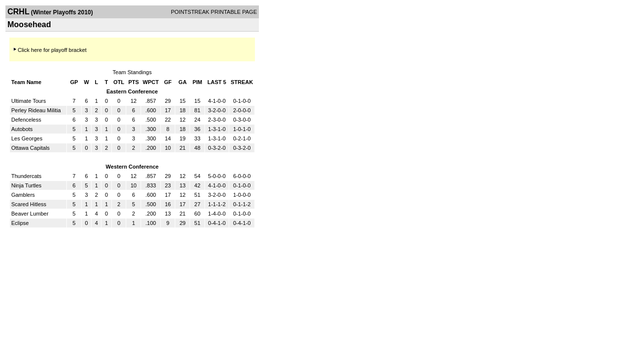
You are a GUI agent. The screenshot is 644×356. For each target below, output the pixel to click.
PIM (198, 82)
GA (183, 82)
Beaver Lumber (30, 214)
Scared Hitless (29, 204)
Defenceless (26, 120)
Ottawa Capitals (31, 148)
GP (74, 82)
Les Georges (27, 138)
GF (168, 82)
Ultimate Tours (29, 101)
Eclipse (20, 223)
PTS (133, 82)
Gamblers (23, 195)
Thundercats (26, 176)
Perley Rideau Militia (36, 110)
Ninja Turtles (26, 185)
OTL (119, 82)
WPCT (150, 82)
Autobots (22, 129)
